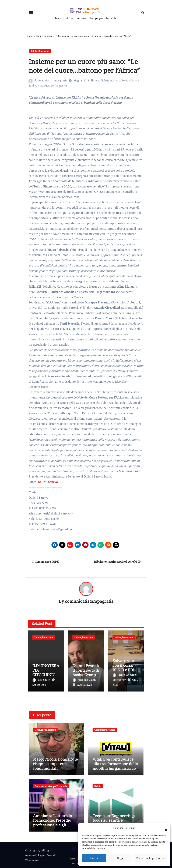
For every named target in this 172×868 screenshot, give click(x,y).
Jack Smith (42, 680)
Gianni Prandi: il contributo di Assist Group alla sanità (86, 672)
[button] (164, 828)
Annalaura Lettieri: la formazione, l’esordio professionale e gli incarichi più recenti (52, 822)
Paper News (45, 855)
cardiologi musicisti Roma (113, 80)
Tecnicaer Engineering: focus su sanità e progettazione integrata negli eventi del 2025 (114, 822)
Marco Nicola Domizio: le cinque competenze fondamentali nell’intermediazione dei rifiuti (55, 768)
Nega (120, 858)
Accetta (94, 858)
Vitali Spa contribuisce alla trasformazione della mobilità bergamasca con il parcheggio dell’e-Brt (115, 765)
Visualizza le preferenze (150, 858)
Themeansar (33, 859)
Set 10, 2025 (39, 685)
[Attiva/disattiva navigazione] (31, 13)
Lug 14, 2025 (85, 685)
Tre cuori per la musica (53, 85)
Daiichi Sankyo (48, 482)
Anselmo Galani (85, 680)
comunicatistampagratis (53, 80)
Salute (98, 785)
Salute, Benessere (40, 51)
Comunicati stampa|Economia (51, 785)
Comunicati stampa (45, 729)
